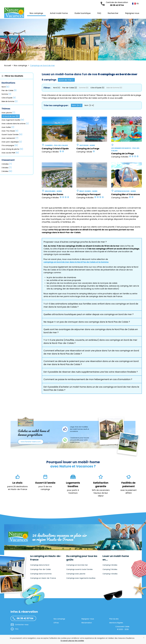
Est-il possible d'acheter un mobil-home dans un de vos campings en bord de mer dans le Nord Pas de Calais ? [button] (91, 388)
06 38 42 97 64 (117, 4)
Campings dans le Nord (40, 565)
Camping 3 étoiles (110, 569)
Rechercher (113, 13)
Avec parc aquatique (12, 142)
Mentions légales (116, 623)
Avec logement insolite (13, 120)
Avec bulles (8, 127)
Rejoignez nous (132, 13)
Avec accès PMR (10, 153)
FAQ (99, 13)
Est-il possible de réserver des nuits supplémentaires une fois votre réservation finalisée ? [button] (91, 372)
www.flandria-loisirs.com (31, 442)
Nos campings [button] (36, 13)
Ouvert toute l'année (12, 134)
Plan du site (114, 619)
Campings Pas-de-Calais (40, 569)
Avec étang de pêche (12, 149)
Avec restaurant (10, 138)
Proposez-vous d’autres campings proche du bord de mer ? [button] (75, 242)
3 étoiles (7, 168)
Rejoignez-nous (88, 619)
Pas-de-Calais (9, 90)
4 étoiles (7, 164)
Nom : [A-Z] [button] (77, 105)
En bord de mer (11, 116)
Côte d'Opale (9, 98)
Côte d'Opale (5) (97, 88)
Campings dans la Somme (41, 574)
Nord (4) (57, 88)
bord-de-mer (66, 80)
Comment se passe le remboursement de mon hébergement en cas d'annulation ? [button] (88, 379)
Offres (56, 623)
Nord (5, 87)
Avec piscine (8, 113)
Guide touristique (82, 13)
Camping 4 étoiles (110, 574)
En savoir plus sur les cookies (72, 641)
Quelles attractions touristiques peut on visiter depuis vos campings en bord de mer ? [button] (89, 314)
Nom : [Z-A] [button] (89, 105)
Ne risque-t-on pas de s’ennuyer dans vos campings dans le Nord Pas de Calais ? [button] (87, 322)
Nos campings (59, 619)
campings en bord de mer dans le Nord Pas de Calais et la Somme (76, 262)
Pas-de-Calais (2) (70, 88)
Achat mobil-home (59, 13)
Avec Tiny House (10, 131)
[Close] (144, 638)
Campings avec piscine (76, 574)
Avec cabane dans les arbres (15, 123)
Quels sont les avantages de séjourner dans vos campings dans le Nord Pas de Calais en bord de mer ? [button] (91, 331)
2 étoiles (7, 171)
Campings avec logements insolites (81, 578)
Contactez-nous (22, 625)
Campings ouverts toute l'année (79, 569)
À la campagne (10, 145)
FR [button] (134, 4)
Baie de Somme (10, 101)
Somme (6, 94)
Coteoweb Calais (122, 627)
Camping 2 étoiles (110, 565)
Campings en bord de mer (77, 565)
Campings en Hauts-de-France (43, 578)
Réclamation (87, 623)
